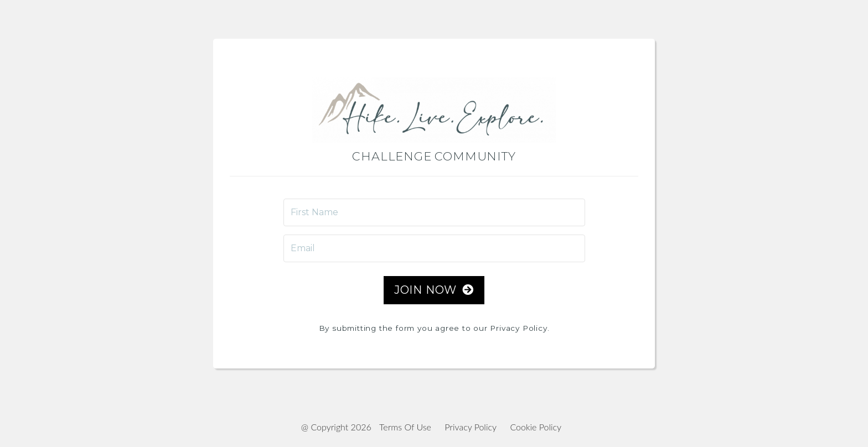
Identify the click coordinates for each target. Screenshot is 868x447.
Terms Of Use (405, 427)
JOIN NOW (434, 290)
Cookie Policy (536, 427)
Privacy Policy (471, 427)
